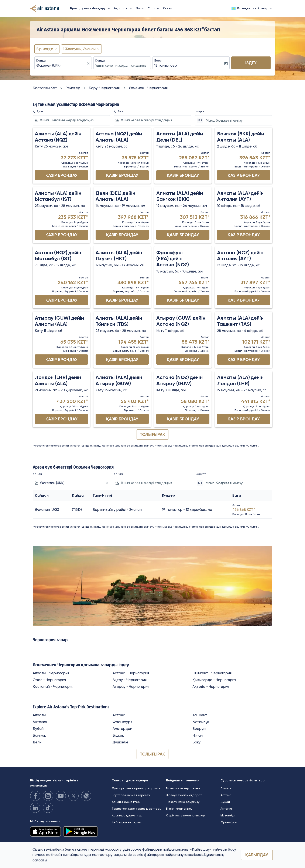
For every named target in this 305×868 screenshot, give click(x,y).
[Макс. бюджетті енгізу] (237, 120)
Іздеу (251, 63)
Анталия (40, 722)
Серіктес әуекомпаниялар (186, 815)
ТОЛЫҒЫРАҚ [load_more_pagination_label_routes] (152, 754)
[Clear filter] (106, 483)
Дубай (38, 729)
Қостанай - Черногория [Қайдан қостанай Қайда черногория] (53, 687)
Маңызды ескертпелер (183, 788)
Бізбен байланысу (179, 809)
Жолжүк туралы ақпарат (184, 795)
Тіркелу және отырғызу (183, 802)
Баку (197, 742)
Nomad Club (148, 8)
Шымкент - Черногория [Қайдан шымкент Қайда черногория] (212, 673)
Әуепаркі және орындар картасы (136, 788)
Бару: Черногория (105, 88)
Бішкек (118, 735)
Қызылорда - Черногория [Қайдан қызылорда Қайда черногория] (214, 680)
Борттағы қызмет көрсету (131, 795)
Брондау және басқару (91, 8)
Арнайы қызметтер (126, 802)
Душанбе (121, 742)
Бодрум (199, 729)
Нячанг (198, 735)
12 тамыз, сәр (166, 65)
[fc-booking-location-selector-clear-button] (89, 63)
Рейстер (73, 88)
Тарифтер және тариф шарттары (137, 809)
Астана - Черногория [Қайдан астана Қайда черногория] (131, 673)
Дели (37, 742)
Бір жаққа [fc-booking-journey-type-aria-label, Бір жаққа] (45, 49)
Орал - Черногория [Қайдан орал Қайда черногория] (49, 680)
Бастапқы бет (45, 88)
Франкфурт (122, 722)
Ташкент (200, 715)
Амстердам (122, 729)
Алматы (39, 715)
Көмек (167, 8)
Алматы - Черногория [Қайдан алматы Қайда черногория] (51, 673)
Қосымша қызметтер (127, 815)
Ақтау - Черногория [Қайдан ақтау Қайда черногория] (130, 680)
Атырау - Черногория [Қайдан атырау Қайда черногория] (131, 687)
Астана (119, 715)
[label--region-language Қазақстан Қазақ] (252, 8)
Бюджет (200, 111)
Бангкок (39, 735)
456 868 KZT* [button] (190, 29)
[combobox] (61, 66)
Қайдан (42, 60)
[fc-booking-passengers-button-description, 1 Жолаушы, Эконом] (79, 49)
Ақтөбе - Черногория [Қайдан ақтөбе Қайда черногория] (211, 687)
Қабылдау (257, 855)
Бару (158, 60)
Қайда (100, 60)
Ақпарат (124, 8)
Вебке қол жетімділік (127, 822)
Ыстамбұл (201, 722)
